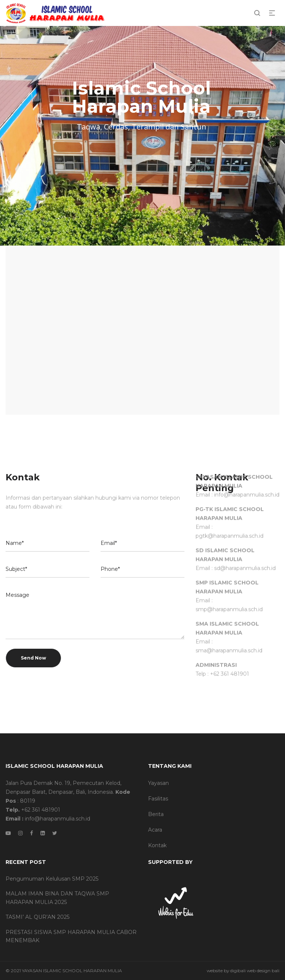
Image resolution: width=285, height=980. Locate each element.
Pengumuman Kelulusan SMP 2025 (52, 879)
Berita (156, 814)
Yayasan (158, 783)
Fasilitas (158, 799)
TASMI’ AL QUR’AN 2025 (37, 917)
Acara (155, 830)
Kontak (157, 845)
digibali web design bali (255, 971)
